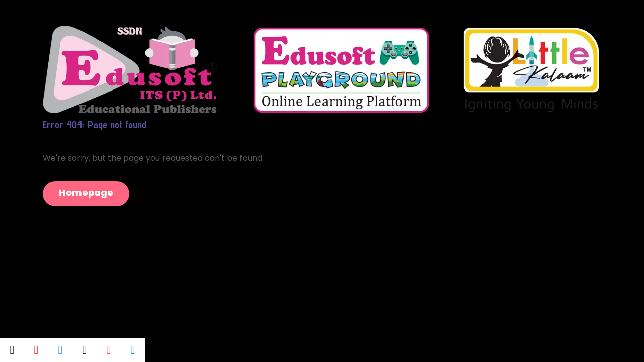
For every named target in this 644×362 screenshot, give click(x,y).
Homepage (86, 192)
